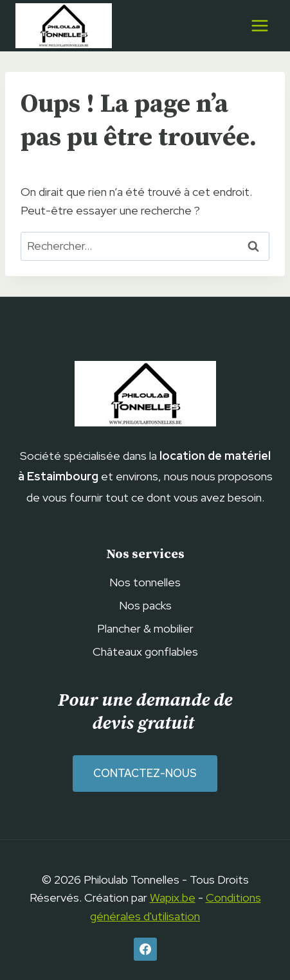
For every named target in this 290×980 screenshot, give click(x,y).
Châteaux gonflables (145, 652)
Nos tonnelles (145, 582)
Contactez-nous (145, 773)
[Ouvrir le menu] (259, 25)
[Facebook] (145, 949)
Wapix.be (173, 897)
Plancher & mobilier (145, 628)
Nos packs (145, 605)
